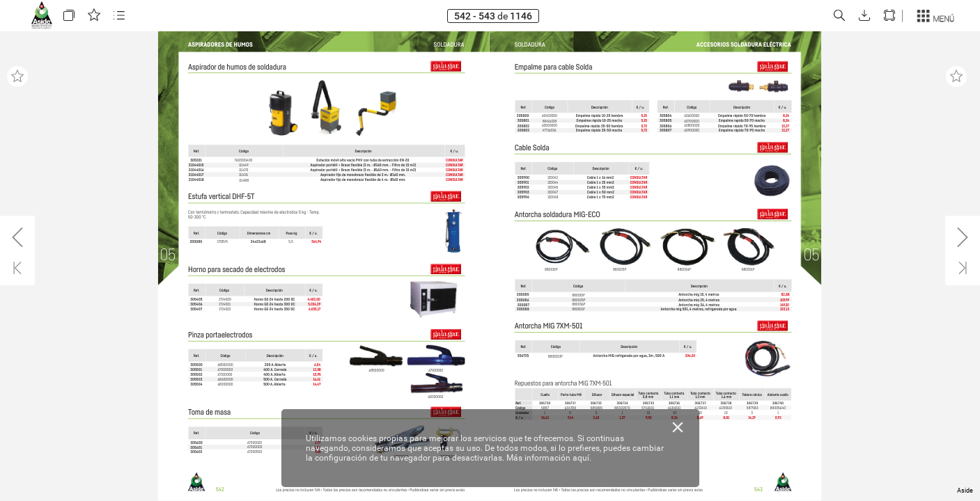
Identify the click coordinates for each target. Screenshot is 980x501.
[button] (69, 16)
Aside (965, 491)
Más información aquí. (549, 458)
